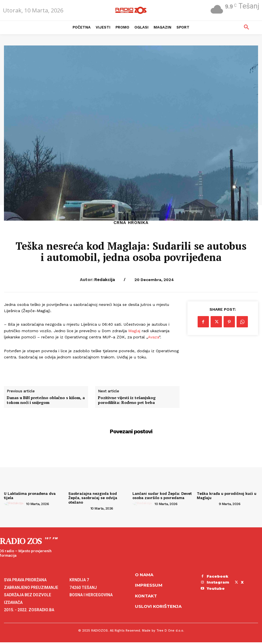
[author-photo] (15, 504)
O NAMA (144, 575)
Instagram (218, 582)
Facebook (218, 576)
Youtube (216, 588)
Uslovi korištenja (158, 606)
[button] (246, 27)
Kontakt (146, 596)
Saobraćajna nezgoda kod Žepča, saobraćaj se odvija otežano (93, 498)
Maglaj (134, 331)
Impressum (149, 585)
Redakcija (105, 280)
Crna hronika (131, 223)
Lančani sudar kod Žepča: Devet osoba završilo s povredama (162, 496)
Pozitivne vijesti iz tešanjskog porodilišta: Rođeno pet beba (127, 400)
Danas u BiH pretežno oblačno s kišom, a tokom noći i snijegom (46, 400)
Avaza (153, 337)
